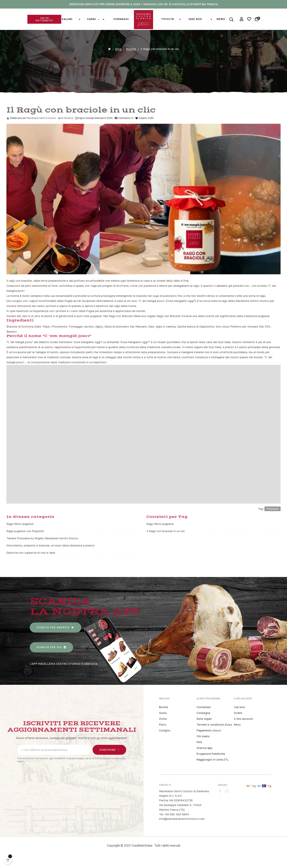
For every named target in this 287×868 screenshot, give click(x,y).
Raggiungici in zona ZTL (213, 769)
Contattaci (204, 716)
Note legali (204, 728)
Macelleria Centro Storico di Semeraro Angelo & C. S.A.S (184, 803)
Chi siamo (203, 746)
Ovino (163, 728)
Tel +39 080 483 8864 (174, 824)
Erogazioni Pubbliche (211, 763)
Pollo (163, 734)
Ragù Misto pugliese (20, 533)
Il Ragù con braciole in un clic (166, 540)
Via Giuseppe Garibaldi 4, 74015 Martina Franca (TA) (180, 817)
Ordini (238, 722)
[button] (44, 19)
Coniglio (165, 740)
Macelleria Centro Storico (41, 127)
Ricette (69, 127)
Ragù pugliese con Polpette (25, 540)
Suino (163, 722)
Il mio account (243, 728)
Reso (237, 734)
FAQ (199, 751)
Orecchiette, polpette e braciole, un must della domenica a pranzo (50, 555)
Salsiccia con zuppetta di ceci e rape (31, 562)
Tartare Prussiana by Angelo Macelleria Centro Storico (42, 548)
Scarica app (204, 757)
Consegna (203, 722)
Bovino (164, 716)
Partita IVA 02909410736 (176, 810)
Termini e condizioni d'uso (214, 734)
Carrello (240, 716)
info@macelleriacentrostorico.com (182, 828)
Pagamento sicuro (209, 740)
